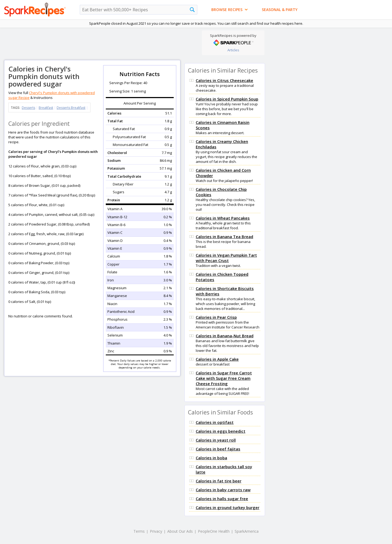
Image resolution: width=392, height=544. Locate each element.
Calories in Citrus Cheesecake (224, 80)
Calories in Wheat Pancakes (223, 218)
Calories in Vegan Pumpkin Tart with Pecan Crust (226, 258)
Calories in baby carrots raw (223, 490)
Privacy (156, 531)
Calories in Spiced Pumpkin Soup (227, 99)
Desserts (28, 108)
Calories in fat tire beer (219, 481)
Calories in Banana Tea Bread (224, 237)
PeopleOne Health (214, 531)
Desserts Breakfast (71, 108)
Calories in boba (211, 458)
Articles (233, 50)
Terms (139, 531)
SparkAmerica (247, 531)
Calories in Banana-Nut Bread (225, 336)
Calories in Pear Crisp (216, 317)
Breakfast (46, 108)
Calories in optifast (215, 422)
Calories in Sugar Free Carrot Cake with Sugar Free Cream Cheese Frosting (224, 378)
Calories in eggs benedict (221, 431)
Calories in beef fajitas (218, 449)
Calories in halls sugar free (222, 499)
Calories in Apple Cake (217, 359)
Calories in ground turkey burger (228, 507)
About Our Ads (180, 531)
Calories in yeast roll (216, 440)
